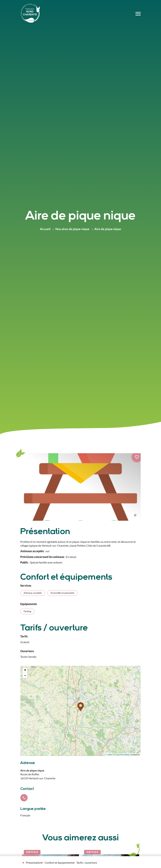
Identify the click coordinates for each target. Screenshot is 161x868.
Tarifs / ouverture (87, 863)
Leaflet (110, 755)
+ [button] (25, 670)
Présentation (34, 863)
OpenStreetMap (123, 755)
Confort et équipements (59, 863)
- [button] (25, 676)
